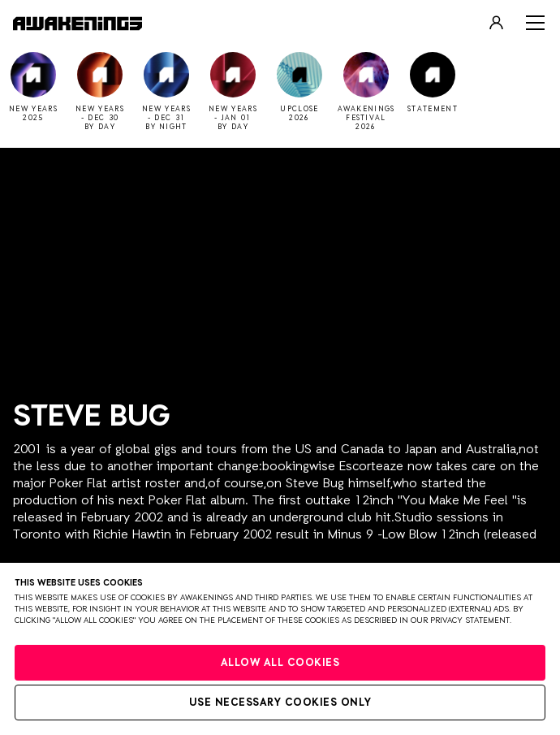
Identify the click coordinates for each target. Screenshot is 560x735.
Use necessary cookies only (280, 703)
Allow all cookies (280, 663)
